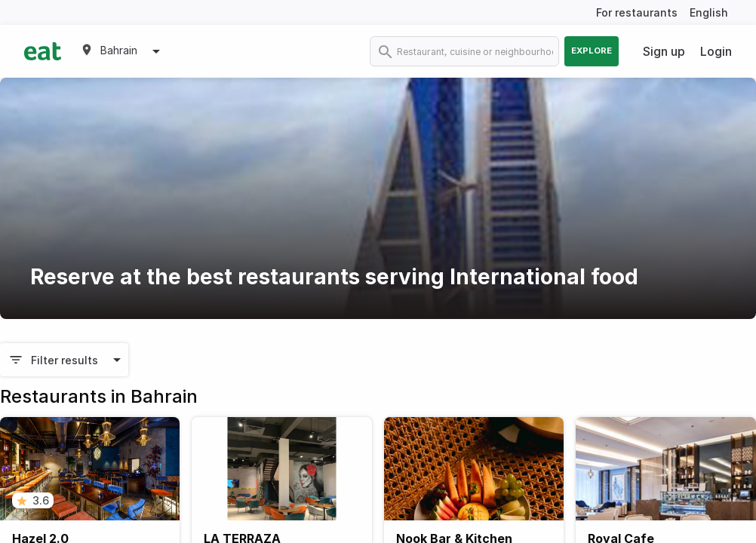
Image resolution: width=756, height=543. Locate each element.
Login (716, 51)
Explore (592, 51)
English (709, 12)
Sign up (664, 51)
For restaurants (637, 12)
